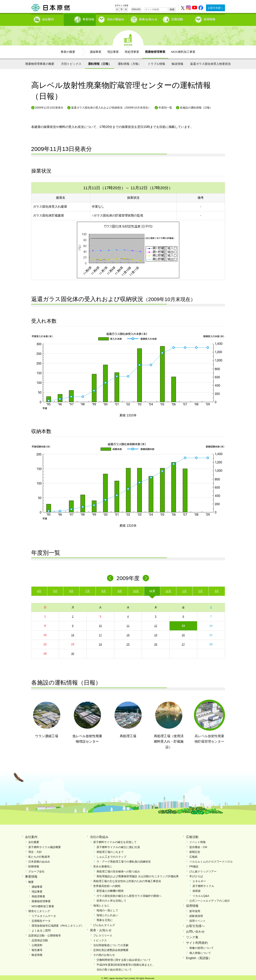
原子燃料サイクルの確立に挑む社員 (118, 846)
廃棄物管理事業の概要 (40, 62)
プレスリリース (103, 934)
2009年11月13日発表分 (49, 106)
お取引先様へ (215, 8)
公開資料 (37, 944)
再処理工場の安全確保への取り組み (118, 870)
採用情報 (209, 18)
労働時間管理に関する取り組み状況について (124, 958)
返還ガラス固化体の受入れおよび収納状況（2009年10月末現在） (111, 106)
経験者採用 (196, 915)
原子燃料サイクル (203, 885)
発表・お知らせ (101, 929)
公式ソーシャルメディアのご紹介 (210, 899)
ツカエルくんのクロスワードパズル (211, 860)
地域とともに (101, 904)
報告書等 (37, 949)
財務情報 (34, 865)
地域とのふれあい (107, 914)
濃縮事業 (96, 50)
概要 (31, 880)
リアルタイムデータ (44, 915)
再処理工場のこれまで (110, 851)
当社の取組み (116, 18)
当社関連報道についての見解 (111, 944)
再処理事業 (132, 50)
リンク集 (192, 936)
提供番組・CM (198, 846)
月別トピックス (71, 62)
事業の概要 (68, 50)
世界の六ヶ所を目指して (111, 899)
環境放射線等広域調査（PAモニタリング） (58, 924)
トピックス (100, 939)
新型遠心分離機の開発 (110, 889)
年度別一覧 (165, 106)
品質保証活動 (40, 939)
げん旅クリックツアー (203, 870)
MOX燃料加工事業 (183, 50)
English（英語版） (199, 957)
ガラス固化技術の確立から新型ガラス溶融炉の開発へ (129, 894)
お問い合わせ (195, 930)
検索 (172, 9)
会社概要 (34, 841)
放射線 (197, 889)
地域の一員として (107, 909)
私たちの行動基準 (39, 855)
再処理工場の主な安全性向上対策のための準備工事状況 (127, 880)
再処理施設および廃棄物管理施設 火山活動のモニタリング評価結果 (138, 875)
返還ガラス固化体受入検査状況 (210, 62)
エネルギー (199, 880)
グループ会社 (36, 870)
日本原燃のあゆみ (39, 860)
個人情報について (200, 951)
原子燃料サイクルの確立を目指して (115, 841)
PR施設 (194, 865)
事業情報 (80, 18)
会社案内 (48, 18)
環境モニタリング (39, 910)
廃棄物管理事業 (155, 50)
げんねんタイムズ (104, 924)
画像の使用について (202, 947)
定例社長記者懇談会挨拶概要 (111, 949)
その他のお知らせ (104, 953)
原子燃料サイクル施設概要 (45, 846)
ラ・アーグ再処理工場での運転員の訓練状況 (124, 860)
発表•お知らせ (148, 18)
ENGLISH (136, 9)
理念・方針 (35, 851)
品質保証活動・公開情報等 (45, 934)
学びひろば (196, 875)
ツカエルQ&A (201, 894)
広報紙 (193, 855)
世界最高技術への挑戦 (107, 885)
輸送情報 (178, 62)
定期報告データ (41, 919)
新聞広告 (195, 851)
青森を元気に (105, 919)
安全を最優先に (103, 865)
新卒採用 (195, 910)
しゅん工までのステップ (111, 855)
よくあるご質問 (41, 929)
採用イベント (197, 919)
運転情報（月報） (129, 62)
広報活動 (177, 18)
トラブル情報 (156, 62)
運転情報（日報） (100, 62)
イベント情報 (197, 841)
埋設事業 (113, 50)
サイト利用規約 (197, 941)
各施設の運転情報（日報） (196, 106)
